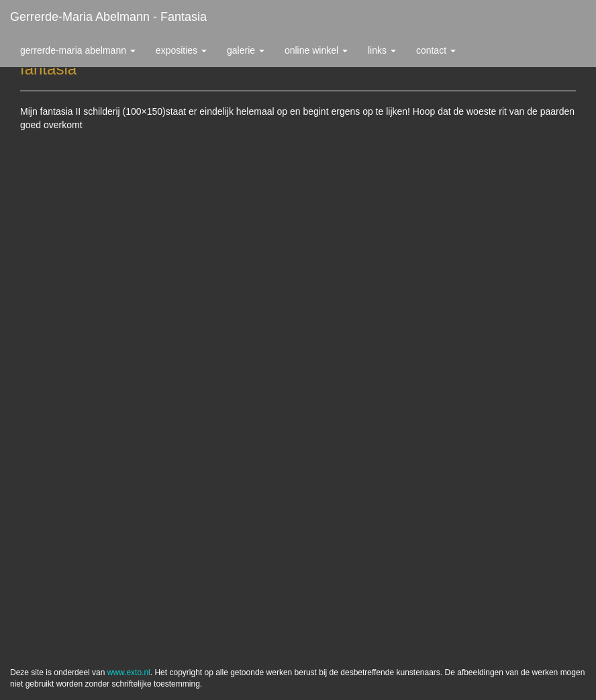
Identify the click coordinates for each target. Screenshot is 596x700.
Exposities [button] (181, 50)
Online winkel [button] (316, 50)
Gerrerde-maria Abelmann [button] (78, 50)
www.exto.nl (129, 672)
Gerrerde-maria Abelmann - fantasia (108, 17)
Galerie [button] (246, 50)
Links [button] (382, 50)
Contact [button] (436, 50)
